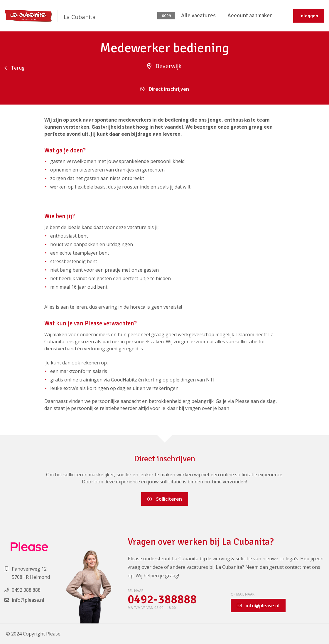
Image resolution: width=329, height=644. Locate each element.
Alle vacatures (198, 16)
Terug (15, 68)
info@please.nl (258, 606)
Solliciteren (165, 499)
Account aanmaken (250, 16)
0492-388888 (162, 600)
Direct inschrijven (164, 89)
